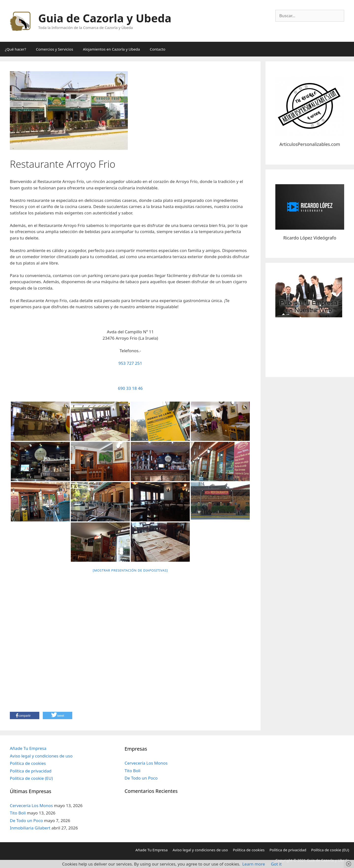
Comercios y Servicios (54, 49)
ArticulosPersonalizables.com (310, 144)
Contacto (157, 49)
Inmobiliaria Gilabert (30, 828)
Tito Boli (18, 813)
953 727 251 (130, 363)
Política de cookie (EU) (31, 778)
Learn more (253, 864)
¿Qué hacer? (15, 49)
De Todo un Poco (26, 820)
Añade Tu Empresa (28, 748)
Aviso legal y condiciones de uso (41, 756)
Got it (276, 864)
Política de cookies (28, 763)
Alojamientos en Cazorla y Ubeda (111, 49)
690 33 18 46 (130, 388)
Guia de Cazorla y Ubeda (105, 18)
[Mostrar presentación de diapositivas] (130, 570)
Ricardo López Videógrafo (310, 238)
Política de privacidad (31, 771)
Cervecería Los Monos (31, 805)
